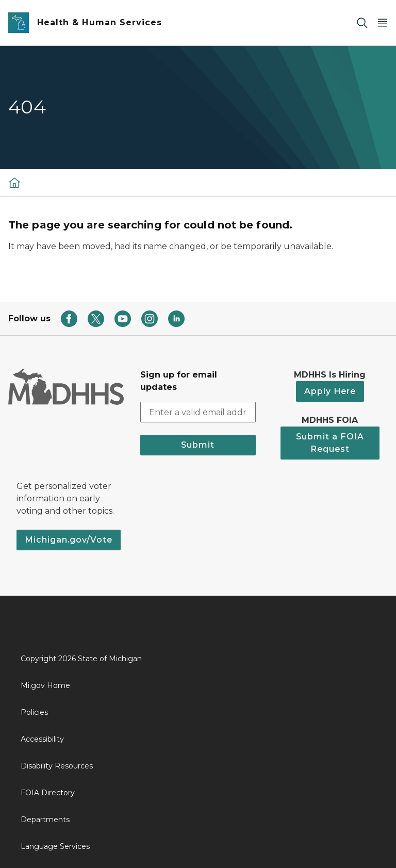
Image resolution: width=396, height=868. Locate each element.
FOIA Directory (48, 793)
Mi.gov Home (45, 685)
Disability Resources (57, 766)
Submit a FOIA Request (330, 443)
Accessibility (42, 739)
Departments (45, 820)
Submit (198, 445)
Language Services (55, 846)
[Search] (362, 23)
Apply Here (330, 391)
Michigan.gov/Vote (69, 540)
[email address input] (198, 412)
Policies (34, 712)
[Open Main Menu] (383, 23)
